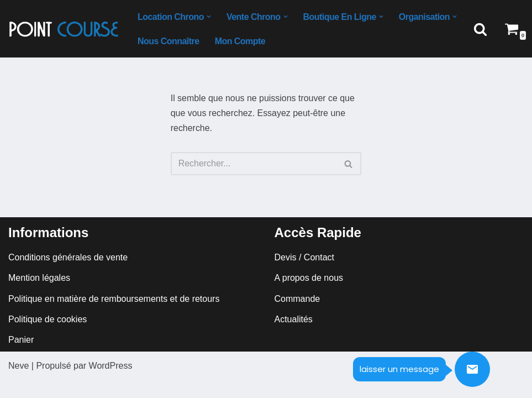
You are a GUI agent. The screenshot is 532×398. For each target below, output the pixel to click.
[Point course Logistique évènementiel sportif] (64, 29)
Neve (19, 384)
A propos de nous (309, 296)
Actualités (294, 337)
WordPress (111, 384)
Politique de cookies (48, 337)
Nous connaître (168, 41)
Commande (297, 316)
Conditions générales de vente (68, 276)
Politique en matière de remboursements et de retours (114, 316)
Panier (21, 358)
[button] (209, 17)
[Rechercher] (480, 29)
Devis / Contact (304, 276)
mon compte (240, 41)
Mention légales (39, 296)
